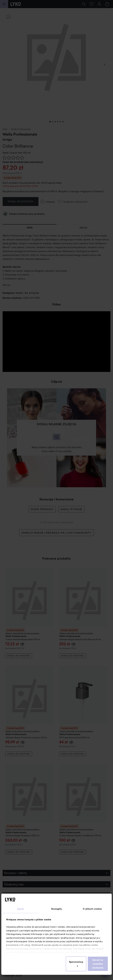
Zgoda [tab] (21, 909)
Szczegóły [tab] (57, 909)
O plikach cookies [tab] (92, 909)
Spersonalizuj (76, 964)
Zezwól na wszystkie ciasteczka (98, 964)
